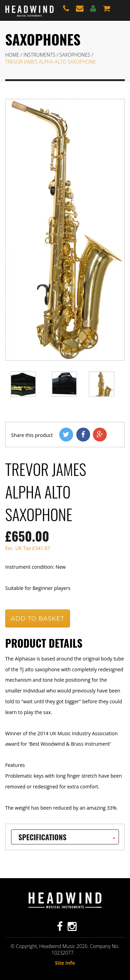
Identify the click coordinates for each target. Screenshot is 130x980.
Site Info (65, 963)
